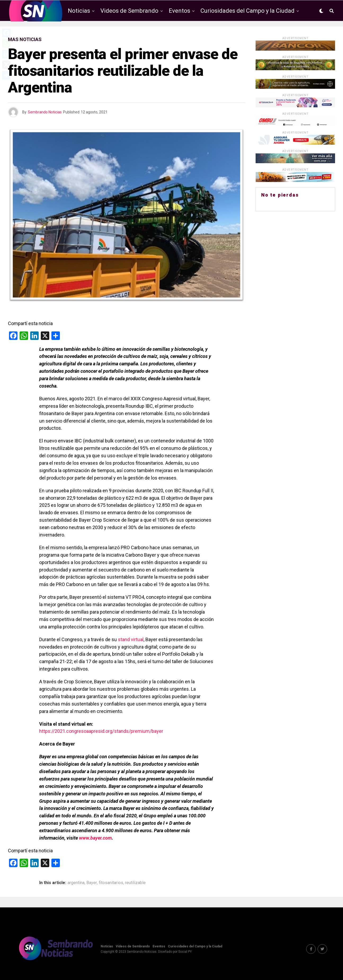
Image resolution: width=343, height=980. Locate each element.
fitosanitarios (111, 883)
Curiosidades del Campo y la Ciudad (248, 11)
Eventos (179, 11)
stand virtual (131, 639)
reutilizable (135, 883)
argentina (76, 883)
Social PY (185, 952)
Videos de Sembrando (129, 11)
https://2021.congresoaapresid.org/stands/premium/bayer (101, 731)
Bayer (92, 883)
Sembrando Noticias (45, 112)
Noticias (79, 11)
